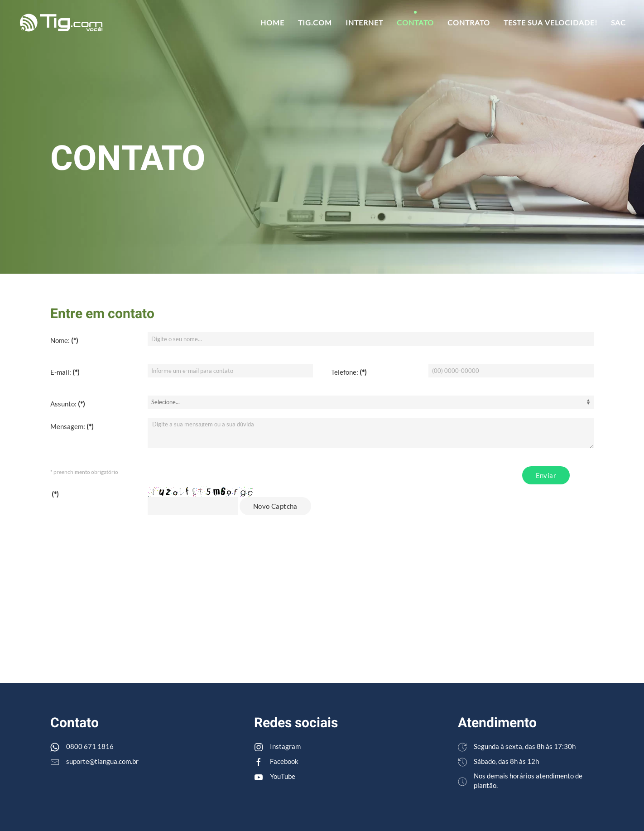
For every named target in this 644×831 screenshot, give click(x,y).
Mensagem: (72, 426)
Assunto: (68, 404)
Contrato (469, 22)
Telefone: (349, 372)
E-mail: (65, 372)
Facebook (284, 761)
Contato (415, 22)
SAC (618, 22)
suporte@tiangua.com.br (102, 761)
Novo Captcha (275, 506)
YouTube (283, 776)
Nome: (64, 340)
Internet (364, 22)
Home (272, 22)
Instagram (285, 746)
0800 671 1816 (90, 746)
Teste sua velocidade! (550, 22)
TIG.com (315, 22)
